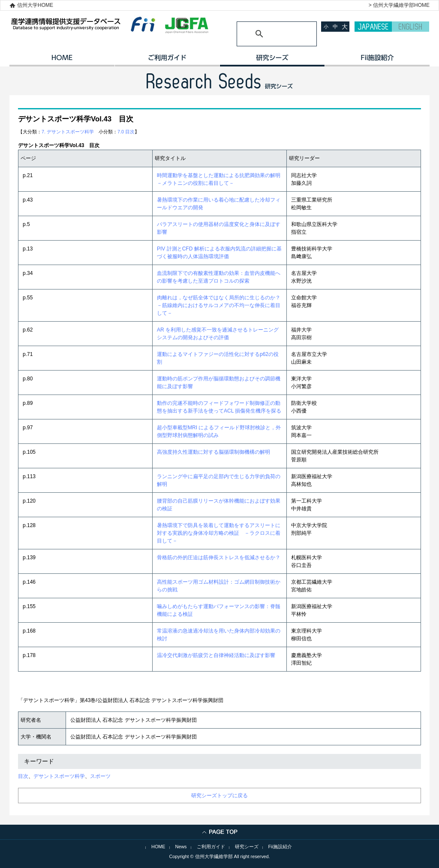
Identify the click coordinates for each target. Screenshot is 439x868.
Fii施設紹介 (280, 847)
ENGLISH (410, 27)
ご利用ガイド (167, 60)
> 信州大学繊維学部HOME (399, 5)
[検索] (266, 34)
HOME (62, 60)
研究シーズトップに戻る (219, 796)
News (181, 847)
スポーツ (100, 776)
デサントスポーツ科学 (59, 776)
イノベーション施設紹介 (377, 60)
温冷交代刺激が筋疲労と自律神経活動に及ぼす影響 (216, 655)
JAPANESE (373, 27)
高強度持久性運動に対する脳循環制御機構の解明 (213, 452)
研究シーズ (272, 60)
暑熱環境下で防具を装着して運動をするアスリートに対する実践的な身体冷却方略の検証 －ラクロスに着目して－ (219, 533)
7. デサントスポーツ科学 (68, 132)
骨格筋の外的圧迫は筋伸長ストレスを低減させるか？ (219, 558)
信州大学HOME (35, 5)
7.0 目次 (126, 132)
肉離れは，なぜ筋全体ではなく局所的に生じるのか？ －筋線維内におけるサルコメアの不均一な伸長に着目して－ (221, 305)
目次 (23, 776)
